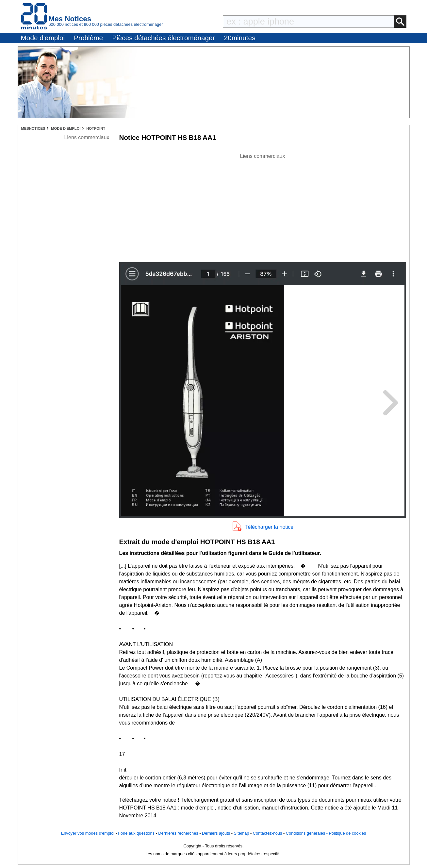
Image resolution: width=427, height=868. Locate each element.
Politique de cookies (347, 833)
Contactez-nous (268, 833)
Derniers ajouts (216, 833)
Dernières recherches (178, 833)
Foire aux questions (136, 833)
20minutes (240, 38)
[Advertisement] (263, 206)
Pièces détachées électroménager (163, 38)
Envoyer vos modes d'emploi (88, 833)
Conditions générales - (307, 833)
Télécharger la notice (269, 527)
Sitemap (242, 833)
